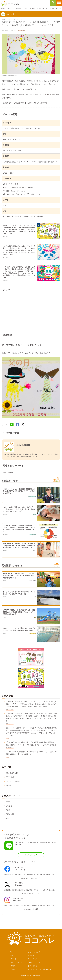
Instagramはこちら (30, 909)
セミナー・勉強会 (13, 781)
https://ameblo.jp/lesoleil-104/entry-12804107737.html (23, 217)
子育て (13, 955)
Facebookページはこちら (30, 878)
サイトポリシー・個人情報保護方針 (40, 969)
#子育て (7, 810)
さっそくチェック (31, 855)
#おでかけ (8, 806)
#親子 (4, 472)
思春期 (13, 969)
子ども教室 (10, 777)
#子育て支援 (9, 814)
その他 (9, 786)
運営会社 (31, 955)
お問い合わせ (32, 966)
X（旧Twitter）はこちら (30, 894)
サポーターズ (32, 959)
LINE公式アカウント (35, 962)
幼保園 (13, 966)
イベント (13, 959)
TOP (12, 952)
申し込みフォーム (46, 94)
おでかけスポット (16, 962)
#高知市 (10, 472)
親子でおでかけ (12, 773)
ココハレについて (34, 952)
